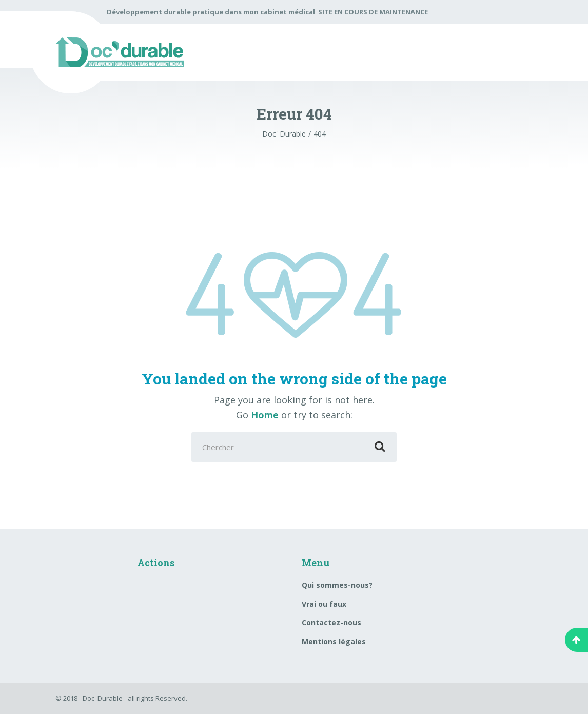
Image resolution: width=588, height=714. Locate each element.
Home (265, 415)
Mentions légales (334, 641)
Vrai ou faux (324, 604)
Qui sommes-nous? (337, 585)
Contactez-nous (331, 622)
